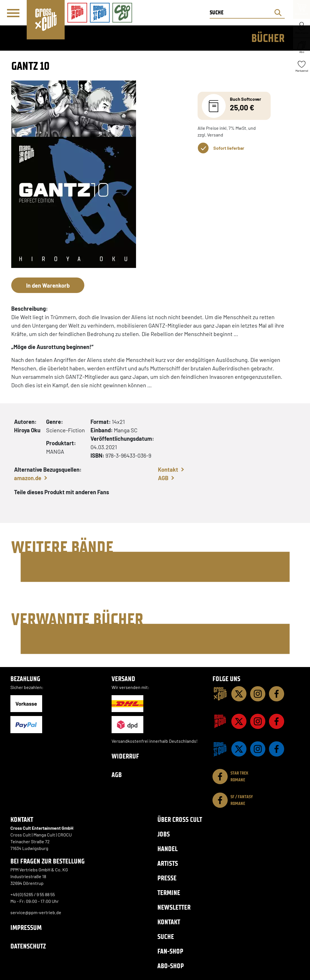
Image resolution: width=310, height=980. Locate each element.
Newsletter (174, 907)
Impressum (26, 928)
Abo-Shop (171, 966)
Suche (166, 937)
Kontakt (168, 469)
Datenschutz (28, 946)
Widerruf (125, 756)
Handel (168, 849)
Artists (168, 863)
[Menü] (13, 13)
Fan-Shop (170, 951)
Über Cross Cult (180, 819)
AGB (163, 478)
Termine (169, 893)
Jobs (164, 834)
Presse (167, 878)
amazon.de (28, 478)
